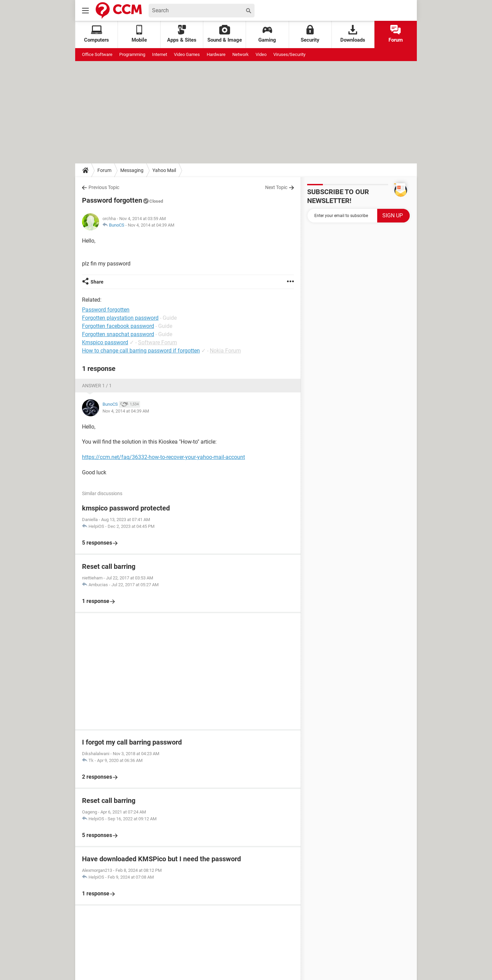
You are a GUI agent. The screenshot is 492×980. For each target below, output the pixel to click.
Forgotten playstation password (120, 318)
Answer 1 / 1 (97, 386)
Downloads (353, 34)
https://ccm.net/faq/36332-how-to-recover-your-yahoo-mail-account (163, 457)
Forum (396, 34)
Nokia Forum (225, 351)
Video (261, 54)
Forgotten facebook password (118, 326)
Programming (132, 54)
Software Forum (158, 342)
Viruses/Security (289, 54)
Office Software (97, 54)
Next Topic (276, 187)
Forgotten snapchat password (118, 334)
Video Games (187, 54)
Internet (160, 54)
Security (310, 34)
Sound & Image (225, 34)
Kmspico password (105, 342)
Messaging (132, 170)
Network (241, 54)
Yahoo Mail (164, 170)
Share (97, 282)
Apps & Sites (182, 34)
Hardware (216, 54)
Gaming (267, 34)
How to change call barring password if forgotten (141, 351)
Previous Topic (104, 187)
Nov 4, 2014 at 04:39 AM (151, 225)
